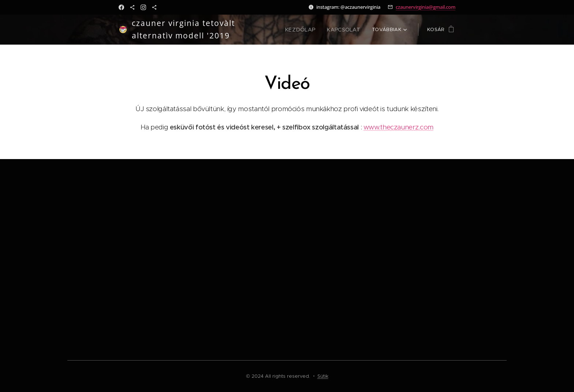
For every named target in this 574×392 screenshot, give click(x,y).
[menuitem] (305, 30)
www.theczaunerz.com (398, 127)
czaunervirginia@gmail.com (426, 7)
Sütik (323, 376)
